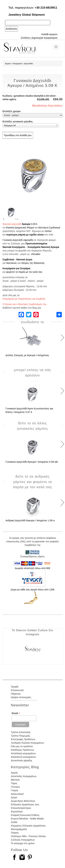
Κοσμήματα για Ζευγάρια (16, 268)
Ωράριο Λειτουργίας (21, 697)
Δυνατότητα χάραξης (22, 760)
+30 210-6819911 (46, 8)
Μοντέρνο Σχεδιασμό (49, 228)
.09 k (35, 224)
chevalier (36, 254)
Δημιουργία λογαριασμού (44, 38)
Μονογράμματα (19, 829)
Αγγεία (14, 773)
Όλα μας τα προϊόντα (22, 746)
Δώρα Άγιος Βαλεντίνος (23, 801)
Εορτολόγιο (17, 812)
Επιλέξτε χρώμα (11, 111)
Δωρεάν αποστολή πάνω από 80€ (32, 568)
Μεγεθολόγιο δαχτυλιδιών (47, 106)
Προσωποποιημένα (36, 244)
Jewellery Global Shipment (26, 15)
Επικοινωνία (17, 690)
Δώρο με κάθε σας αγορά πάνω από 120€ (32, 590)
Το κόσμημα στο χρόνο (23, 843)
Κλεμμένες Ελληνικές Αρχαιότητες (28, 826)
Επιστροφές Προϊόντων (23, 739)
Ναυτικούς (12, 263)
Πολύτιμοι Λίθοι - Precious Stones (28, 836)
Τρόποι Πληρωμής (21, 736)
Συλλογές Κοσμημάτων (23, 840)
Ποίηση (15, 833)
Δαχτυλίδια (28, 64)
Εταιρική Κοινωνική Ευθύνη (25, 815)
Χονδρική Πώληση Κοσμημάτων (27, 743)
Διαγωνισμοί (17, 794)
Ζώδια (14, 822)
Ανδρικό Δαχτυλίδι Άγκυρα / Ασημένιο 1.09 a (30, 520)
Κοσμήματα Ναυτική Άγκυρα (43, 247)
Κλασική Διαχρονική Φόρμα (20, 228)
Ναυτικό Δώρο (24, 259)
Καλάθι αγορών (49, 34)
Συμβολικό (8, 259)
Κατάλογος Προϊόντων (22, 750)
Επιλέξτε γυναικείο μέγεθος (18, 122)
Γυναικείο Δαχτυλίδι (13, 240)
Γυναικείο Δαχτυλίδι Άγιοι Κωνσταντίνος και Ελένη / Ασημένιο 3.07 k (29, 410)
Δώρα (14, 797)
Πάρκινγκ (16, 694)
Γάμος (14, 783)
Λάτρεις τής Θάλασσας (33, 263)
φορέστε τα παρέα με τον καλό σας (24, 272)
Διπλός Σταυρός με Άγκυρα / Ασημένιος (27, 355)
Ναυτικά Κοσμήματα (14, 247)
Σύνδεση (25, 38)
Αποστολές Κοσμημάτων (24, 776)
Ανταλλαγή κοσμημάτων (23, 753)
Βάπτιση (15, 780)
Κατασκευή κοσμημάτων (23, 757)
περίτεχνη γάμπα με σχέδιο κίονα (25, 235)
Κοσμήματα (17, 64)
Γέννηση (15, 787)
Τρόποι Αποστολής (21, 732)
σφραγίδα (28, 240)
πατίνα (48, 231)
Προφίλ (15, 687)
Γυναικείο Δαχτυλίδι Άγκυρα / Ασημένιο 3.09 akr (32, 462)
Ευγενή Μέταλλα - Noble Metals (27, 819)
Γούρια (14, 790)
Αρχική (8, 64)
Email (16, 713)
